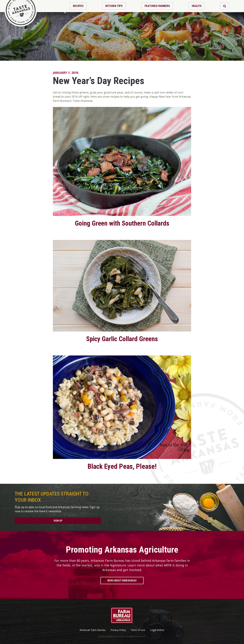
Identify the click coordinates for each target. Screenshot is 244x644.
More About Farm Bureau (122, 581)
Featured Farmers (157, 6)
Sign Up (58, 521)
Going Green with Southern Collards (122, 223)
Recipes (78, 6)
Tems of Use (138, 630)
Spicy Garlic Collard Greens (122, 339)
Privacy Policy (118, 630)
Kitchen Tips (114, 6)
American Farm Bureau (93, 630)
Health (197, 6)
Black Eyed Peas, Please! (122, 466)
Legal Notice (157, 630)
